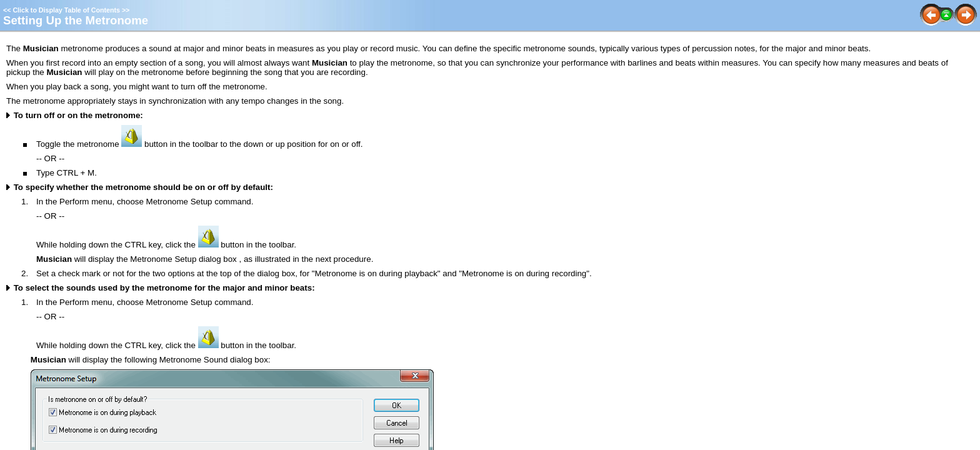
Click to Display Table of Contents (66, 10)
